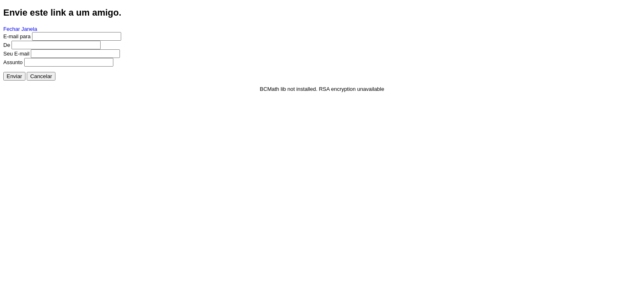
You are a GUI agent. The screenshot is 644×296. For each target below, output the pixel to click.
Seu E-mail (16, 54)
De (7, 45)
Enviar (14, 76)
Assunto (13, 62)
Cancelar (41, 76)
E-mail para (17, 36)
